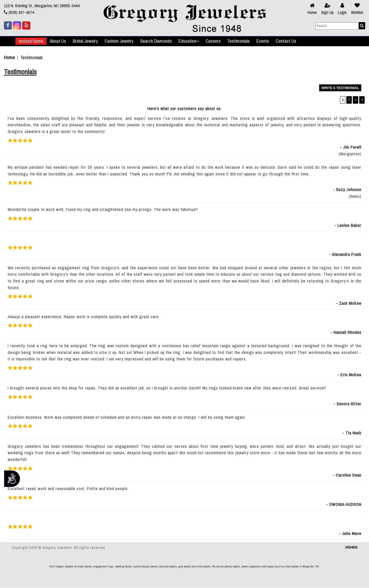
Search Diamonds (156, 41)
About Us (58, 41)
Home (312, 12)
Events (263, 41)
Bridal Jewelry (85, 41)
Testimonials (238, 41)
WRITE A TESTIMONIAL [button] (340, 88)
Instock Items (31, 41)
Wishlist (357, 12)
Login (342, 12)
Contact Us (286, 41)
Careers (213, 41)
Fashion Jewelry (119, 41)
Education (189, 41)
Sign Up (327, 12)
